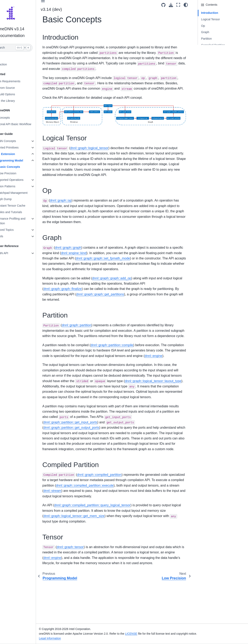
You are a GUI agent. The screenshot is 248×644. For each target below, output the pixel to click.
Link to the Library (17, 101)
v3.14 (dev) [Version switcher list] (65, 9)
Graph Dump (17, 199)
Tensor (205, 52)
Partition (206, 39)
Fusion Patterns (19, 186)
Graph (205, 32)
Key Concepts (14, 118)
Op (203, 26)
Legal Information (64, 638)
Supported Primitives (19, 147)
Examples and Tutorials (21, 212)
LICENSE (145, 634)
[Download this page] (171, 5)
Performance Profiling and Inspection (22, 221)
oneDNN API (14, 253)
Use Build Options (17, 94)
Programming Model (23, 160)
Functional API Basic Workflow (25, 124)
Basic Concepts (23, 167)
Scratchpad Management (25, 193)
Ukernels (11, 236)
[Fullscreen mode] (178, 5)
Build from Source (17, 88)
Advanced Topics (16, 230)
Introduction (13, 64)
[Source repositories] (163, 5)
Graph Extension (17, 154)
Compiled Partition (213, 45)
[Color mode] (186, 5)
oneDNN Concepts (17, 141)
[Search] (25, 48)
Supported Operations (23, 180)
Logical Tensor (211, 19)
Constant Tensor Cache (24, 206)
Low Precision (21, 173)
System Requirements (20, 81)
